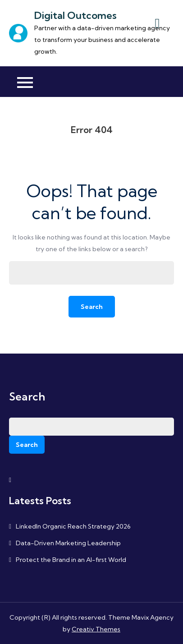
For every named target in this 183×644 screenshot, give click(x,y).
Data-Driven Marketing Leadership (68, 543)
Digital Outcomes (75, 15)
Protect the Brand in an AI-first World (71, 560)
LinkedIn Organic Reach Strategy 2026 (73, 526)
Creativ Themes (96, 629)
